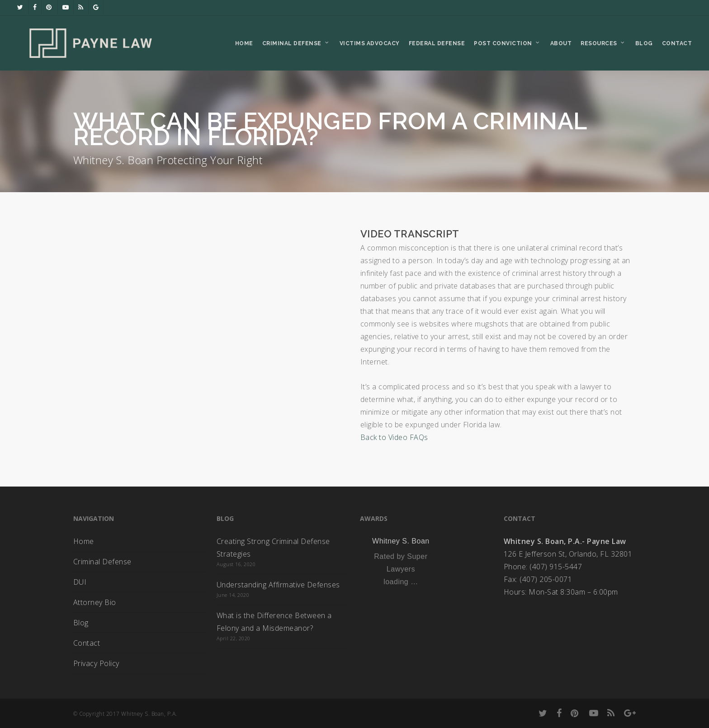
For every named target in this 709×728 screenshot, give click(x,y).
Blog (81, 623)
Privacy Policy (96, 663)
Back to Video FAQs (394, 437)
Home (84, 541)
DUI (80, 582)
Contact (87, 643)
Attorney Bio (95, 602)
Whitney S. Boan (401, 541)
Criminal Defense (102, 562)
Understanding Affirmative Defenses (278, 585)
